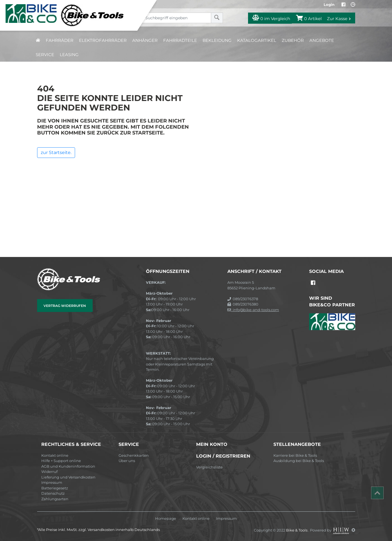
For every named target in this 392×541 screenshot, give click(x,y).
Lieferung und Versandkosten (68, 477)
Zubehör (293, 40)
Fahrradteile (180, 40)
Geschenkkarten (134, 455)
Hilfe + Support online (61, 461)
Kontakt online (55, 455)
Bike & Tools (297, 530)
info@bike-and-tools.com (253, 310)
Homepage (166, 519)
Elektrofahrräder (103, 40)
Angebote (322, 40)
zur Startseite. (56, 152)
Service (45, 55)
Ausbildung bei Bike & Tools (299, 461)
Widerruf (49, 472)
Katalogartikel (257, 40)
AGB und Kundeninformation (68, 466)
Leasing (69, 55)
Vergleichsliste (209, 467)
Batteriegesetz (55, 488)
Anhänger (145, 40)
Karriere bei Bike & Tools (295, 455)
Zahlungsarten (55, 499)
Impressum (52, 482)
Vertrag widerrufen (65, 306)
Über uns (127, 461)
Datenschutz (53, 493)
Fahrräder (60, 40)
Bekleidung (217, 40)
